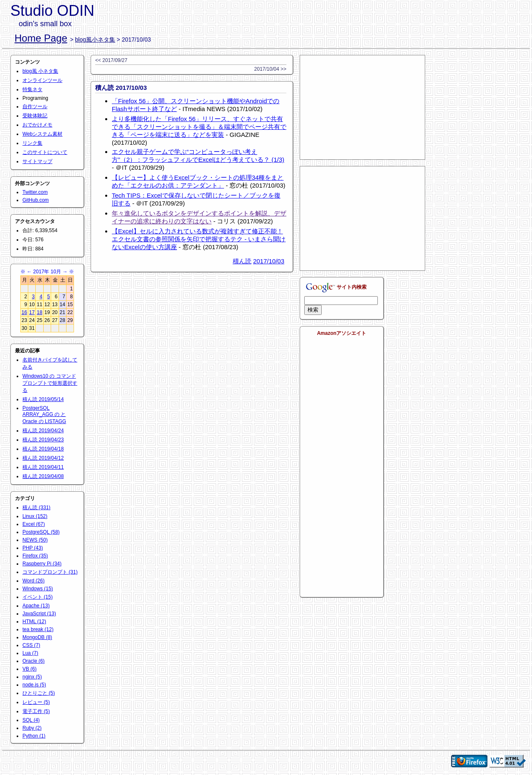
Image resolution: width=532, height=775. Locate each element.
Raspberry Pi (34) (42, 564)
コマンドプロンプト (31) (50, 572)
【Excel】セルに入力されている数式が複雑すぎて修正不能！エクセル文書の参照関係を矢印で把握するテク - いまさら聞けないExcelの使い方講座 (199, 239)
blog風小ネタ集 (95, 40)
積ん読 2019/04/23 (43, 440)
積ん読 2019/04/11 (43, 467)
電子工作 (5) (36, 711)
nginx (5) (32, 677)
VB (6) (30, 669)
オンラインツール (42, 80)
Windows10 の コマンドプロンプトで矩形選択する (50, 383)
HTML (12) (34, 621)
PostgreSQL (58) (41, 532)
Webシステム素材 (42, 134)
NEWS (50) (35, 540)
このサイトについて (45, 152)
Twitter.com (35, 192)
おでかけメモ (37, 125)
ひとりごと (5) (39, 693)
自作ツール (35, 106)
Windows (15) (38, 589)
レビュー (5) (36, 702)
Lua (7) (30, 653)
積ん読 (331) (36, 508)
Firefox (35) (35, 556)
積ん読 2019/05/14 (43, 399)
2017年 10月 (47, 272)
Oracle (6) (33, 661)
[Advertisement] (362, 107)
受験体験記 (35, 116)
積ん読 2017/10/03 (121, 88)
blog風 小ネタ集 (40, 71)
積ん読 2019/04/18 (43, 449)
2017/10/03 (269, 261)
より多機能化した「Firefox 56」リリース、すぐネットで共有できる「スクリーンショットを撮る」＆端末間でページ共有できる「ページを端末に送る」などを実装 (199, 127)
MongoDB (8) (37, 637)
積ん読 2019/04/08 (43, 476)
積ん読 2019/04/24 (43, 431)
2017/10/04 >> (270, 69)
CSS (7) (31, 645)
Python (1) (34, 736)
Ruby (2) (32, 728)
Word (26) (33, 581)
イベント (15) (38, 597)
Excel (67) (34, 524)
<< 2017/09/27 (111, 60)
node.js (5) (34, 685)
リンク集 (32, 143)
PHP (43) (33, 548)
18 (39, 312)
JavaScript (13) (39, 614)
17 (32, 312)
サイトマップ (37, 161)
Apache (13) (36, 606)
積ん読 (242, 261)
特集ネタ (32, 89)
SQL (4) (31, 720)
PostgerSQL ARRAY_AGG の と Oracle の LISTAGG (44, 415)
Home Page (41, 38)
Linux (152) (35, 516)
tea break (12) (38, 629)
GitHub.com (36, 200)
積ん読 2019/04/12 (43, 458)
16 (24, 312)
